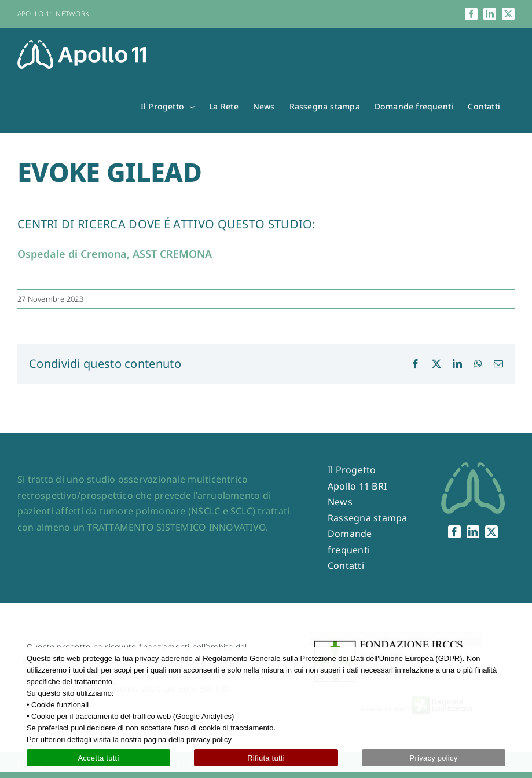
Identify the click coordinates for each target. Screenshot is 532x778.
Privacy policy (434, 758)
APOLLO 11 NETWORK (53, 14)
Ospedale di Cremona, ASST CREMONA (115, 254)
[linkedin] (473, 532)
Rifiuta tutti (266, 758)
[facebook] (454, 532)
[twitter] (491, 532)
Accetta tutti (98, 758)
